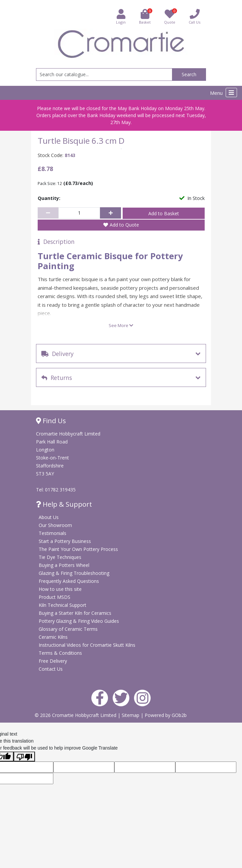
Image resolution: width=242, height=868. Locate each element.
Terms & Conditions (60, 653)
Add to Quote (124, 225)
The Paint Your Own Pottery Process (78, 549)
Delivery (57, 354)
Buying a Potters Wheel (64, 565)
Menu (223, 92)
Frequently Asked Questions (69, 581)
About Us (49, 517)
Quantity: (49, 198)
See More (121, 325)
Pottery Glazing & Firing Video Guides (79, 621)
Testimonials (52, 533)
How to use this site (60, 589)
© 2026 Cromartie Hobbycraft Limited (76, 715)
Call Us (194, 16)
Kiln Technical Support (62, 605)
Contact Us (51, 669)
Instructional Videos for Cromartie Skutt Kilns (87, 645)
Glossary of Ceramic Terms (68, 629)
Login (121, 16)
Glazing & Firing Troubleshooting (74, 573)
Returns (57, 378)
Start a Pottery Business (65, 541)
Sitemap (131, 715)
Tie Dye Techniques (60, 557)
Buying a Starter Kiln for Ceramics (75, 613)
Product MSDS (54, 597)
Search (189, 74)
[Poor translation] (24, 757)
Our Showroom (55, 525)
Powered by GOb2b (166, 715)
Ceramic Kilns (53, 637)
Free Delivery (53, 661)
